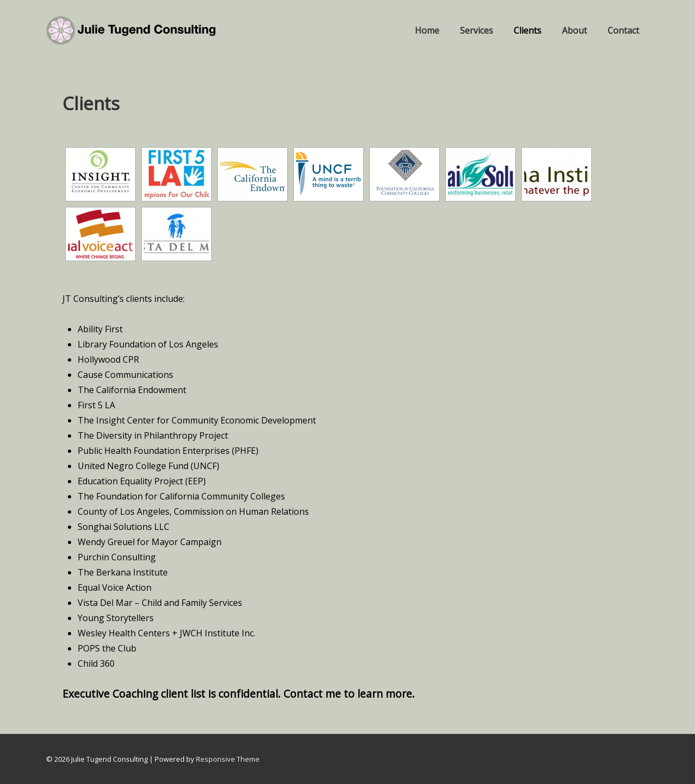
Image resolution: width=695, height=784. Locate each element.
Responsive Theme (228, 759)
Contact (623, 30)
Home (427, 30)
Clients (527, 30)
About (574, 30)
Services (476, 30)
